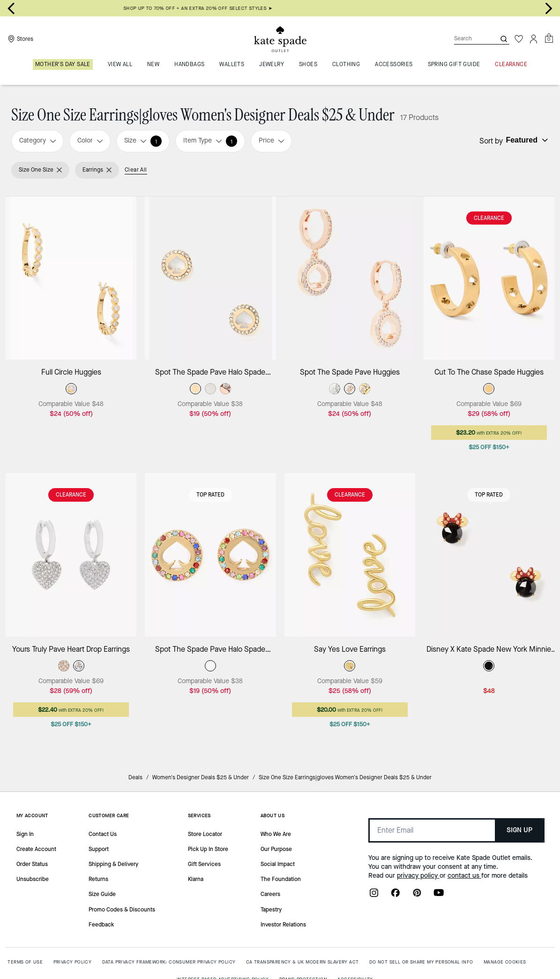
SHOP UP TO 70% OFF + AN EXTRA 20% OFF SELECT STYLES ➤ (280, 8)
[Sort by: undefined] (526, 140)
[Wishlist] (519, 39)
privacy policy (418, 876)
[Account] (534, 39)
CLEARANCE (489, 218)
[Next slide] (549, 8)
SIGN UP (519, 830)
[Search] (467, 39)
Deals (135, 777)
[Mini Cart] (549, 38)
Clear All (136, 170)
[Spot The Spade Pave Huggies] (350, 278)
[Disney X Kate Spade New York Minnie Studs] (489, 555)
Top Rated (210, 495)
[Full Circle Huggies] (71, 278)
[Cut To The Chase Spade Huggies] (489, 278)
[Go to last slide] (11, 8)
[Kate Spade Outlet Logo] (280, 39)
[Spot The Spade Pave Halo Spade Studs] (210, 278)
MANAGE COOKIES (505, 962)
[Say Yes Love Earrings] (350, 555)
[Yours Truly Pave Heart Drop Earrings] (71, 555)
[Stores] (19, 39)
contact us (464, 876)
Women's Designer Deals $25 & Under (201, 777)
